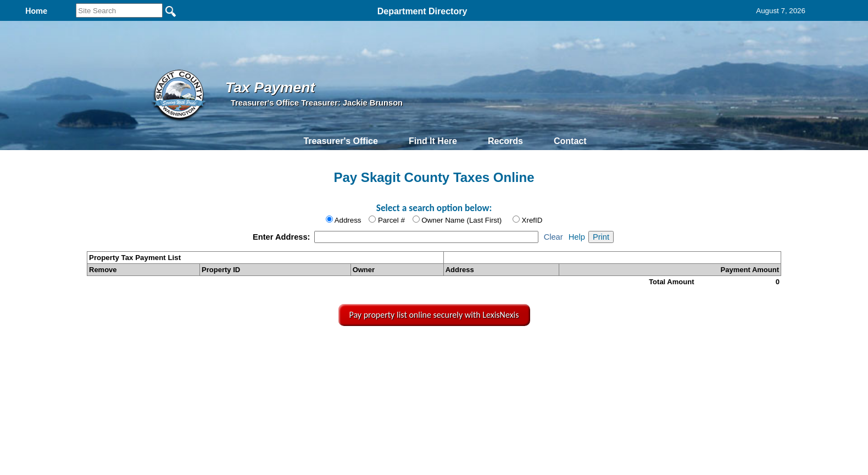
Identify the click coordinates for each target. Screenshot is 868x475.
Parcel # (391, 220)
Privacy (433, 350)
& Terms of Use (473, 350)
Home (330, 350)
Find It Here (433, 141)
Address (348, 220)
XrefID (532, 220)
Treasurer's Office (340, 141)
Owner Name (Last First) (461, 220)
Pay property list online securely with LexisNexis (434, 315)
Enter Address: (283, 237)
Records (505, 141)
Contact (570, 141)
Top (255, 350)
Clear (553, 237)
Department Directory (422, 11)
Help (577, 237)
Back (288, 350)
